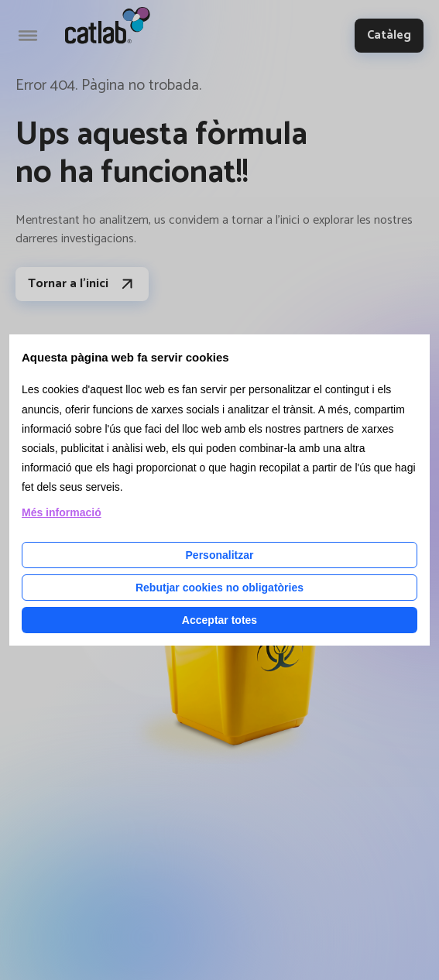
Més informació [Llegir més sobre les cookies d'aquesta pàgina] (62, 512)
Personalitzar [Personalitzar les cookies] (220, 555)
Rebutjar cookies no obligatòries (219, 588)
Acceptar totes (219, 620)
